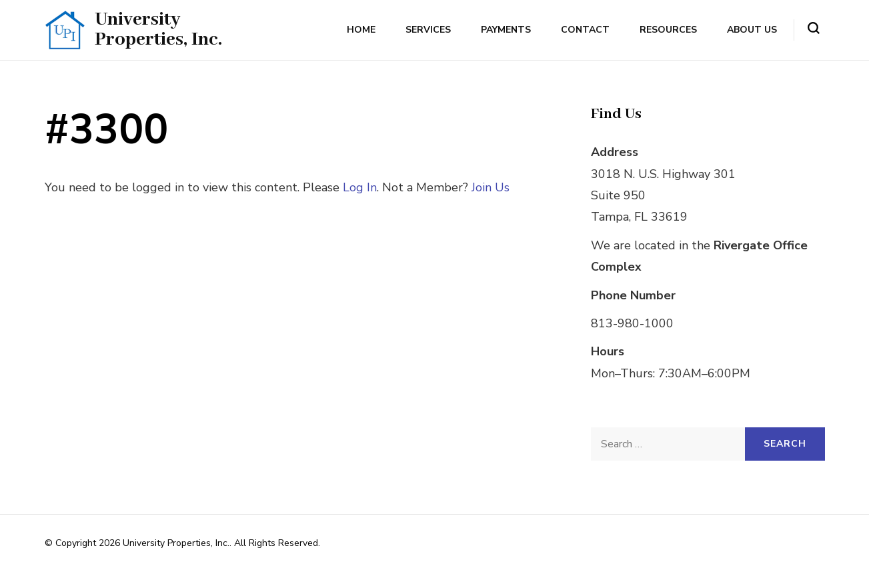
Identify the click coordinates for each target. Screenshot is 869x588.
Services (428, 30)
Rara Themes (475, 543)
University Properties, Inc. (158, 30)
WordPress (68, 560)
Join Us (491, 187)
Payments (506, 30)
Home (361, 30)
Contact (585, 30)
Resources (668, 30)
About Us (752, 30)
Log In (360, 187)
